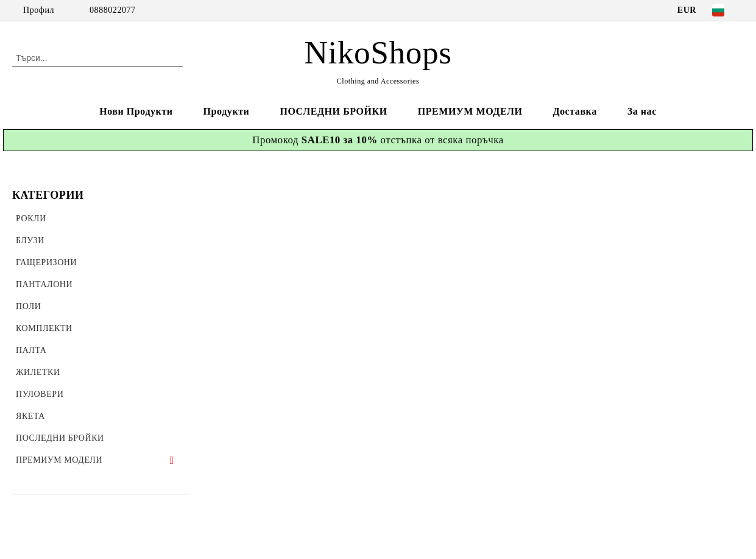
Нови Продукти (136, 111)
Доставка (574, 111)
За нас (642, 111)
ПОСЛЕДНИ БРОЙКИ (333, 111)
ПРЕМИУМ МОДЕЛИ (470, 111)
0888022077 (113, 10)
